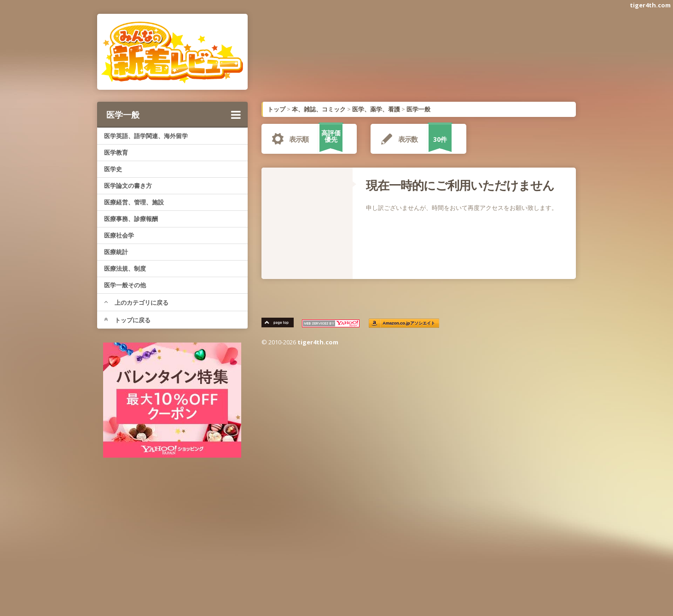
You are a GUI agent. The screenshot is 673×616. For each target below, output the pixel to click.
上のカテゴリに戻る (136, 302)
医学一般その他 (125, 285)
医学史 (113, 169)
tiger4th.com (650, 5)
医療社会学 (119, 235)
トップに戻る (127, 320)
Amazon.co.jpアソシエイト (409, 323)
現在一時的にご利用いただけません (460, 185)
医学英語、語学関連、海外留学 (146, 136)
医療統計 (116, 252)
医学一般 (174, 115)
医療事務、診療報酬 (131, 219)
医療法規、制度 (125, 268)
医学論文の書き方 (128, 186)
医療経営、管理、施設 (134, 202)
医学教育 (116, 152)
